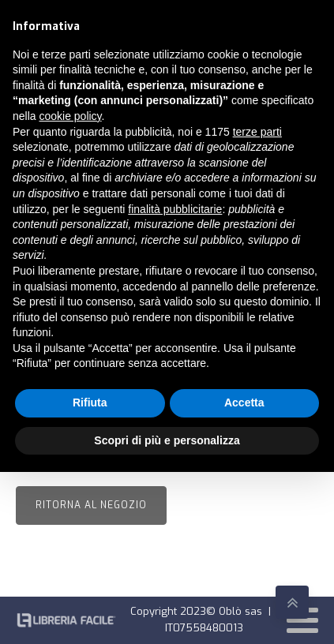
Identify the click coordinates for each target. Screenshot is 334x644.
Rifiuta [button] (90, 402)
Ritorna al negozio (91, 505)
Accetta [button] (244, 402)
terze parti (257, 132)
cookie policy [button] (70, 116)
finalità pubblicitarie (175, 209)
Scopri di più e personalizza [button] (167, 440)
